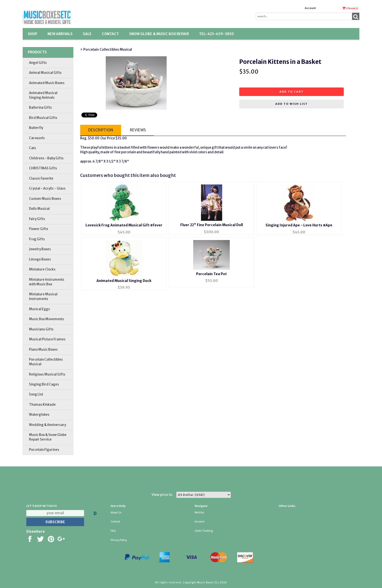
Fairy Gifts (37, 219)
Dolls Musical (39, 209)
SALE (87, 34)
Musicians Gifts (41, 329)
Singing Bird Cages (44, 384)
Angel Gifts (38, 63)
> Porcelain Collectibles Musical (106, 49)
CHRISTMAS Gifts (43, 168)
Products (37, 52)
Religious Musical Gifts (47, 374)
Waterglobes (39, 415)
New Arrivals (60, 34)
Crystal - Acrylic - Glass (47, 188)
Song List (36, 394)
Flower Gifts (39, 229)
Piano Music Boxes (43, 350)
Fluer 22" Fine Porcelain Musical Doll (212, 225)
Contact (110, 34)
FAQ (113, 531)
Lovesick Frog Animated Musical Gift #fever (124, 225)
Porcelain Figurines (44, 450)
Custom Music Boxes (45, 199)
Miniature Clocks (42, 269)
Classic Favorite (41, 178)
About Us (116, 513)
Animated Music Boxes (47, 83)
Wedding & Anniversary (48, 425)
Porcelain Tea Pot (211, 274)
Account (310, 8)
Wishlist (199, 513)
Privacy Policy (119, 540)
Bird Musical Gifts (43, 118)
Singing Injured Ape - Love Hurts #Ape (299, 225)
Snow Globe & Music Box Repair (159, 34)
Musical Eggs (39, 309)
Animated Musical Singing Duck (124, 281)
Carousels (37, 138)
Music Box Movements (47, 319)
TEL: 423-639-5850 (216, 34)
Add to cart (291, 92)
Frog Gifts (37, 239)
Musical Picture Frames (47, 339)
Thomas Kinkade (42, 405)
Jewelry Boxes (40, 249)
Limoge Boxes (40, 259)
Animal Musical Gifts (45, 73)
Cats (33, 148)
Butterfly (36, 128)
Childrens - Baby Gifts (46, 158)
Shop (33, 34)
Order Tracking (204, 531)
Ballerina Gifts (40, 108)
